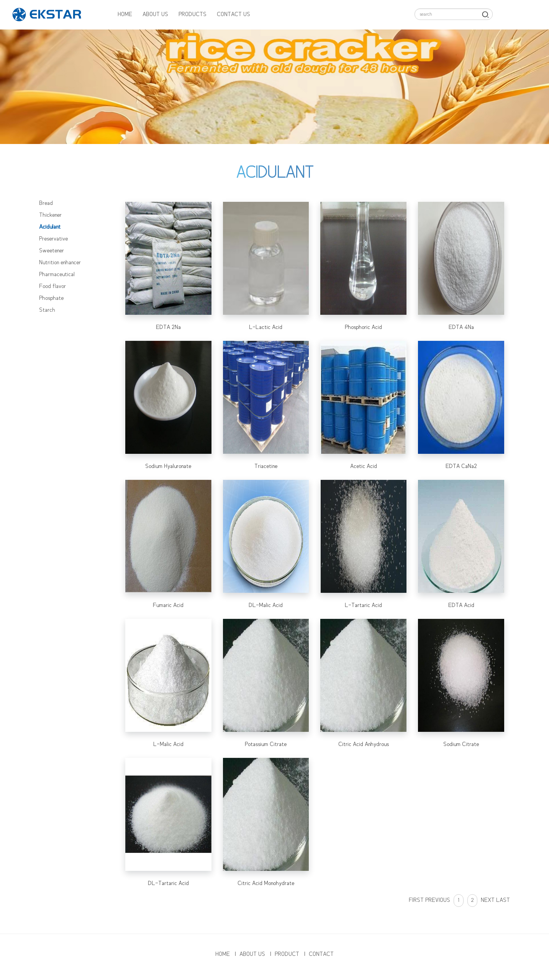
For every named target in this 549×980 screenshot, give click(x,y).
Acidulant (50, 227)
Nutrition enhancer (60, 263)
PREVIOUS (438, 900)
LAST (503, 900)
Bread (46, 203)
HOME (125, 15)
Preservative (53, 239)
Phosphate (51, 298)
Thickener (50, 215)
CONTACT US (234, 15)
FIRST (416, 900)
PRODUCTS (193, 15)
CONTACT (321, 954)
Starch (47, 310)
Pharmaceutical (57, 275)
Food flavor (52, 286)
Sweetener (52, 251)
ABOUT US (155, 15)
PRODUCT (287, 954)
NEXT (488, 900)
